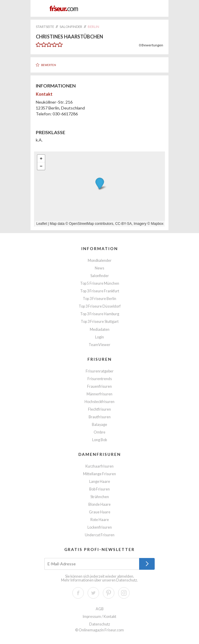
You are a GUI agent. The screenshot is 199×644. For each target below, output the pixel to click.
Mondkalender (100, 261)
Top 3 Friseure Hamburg (100, 314)
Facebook (78, 593)
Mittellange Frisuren (99, 474)
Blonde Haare (99, 504)
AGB (100, 609)
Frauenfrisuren (99, 386)
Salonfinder (100, 276)
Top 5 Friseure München (100, 283)
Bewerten (49, 65)
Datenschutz (127, 580)
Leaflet (42, 224)
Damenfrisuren (100, 454)
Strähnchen (100, 497)
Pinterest (109, 593)
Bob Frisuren (99, 489)
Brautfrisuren (100, 417)
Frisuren (100, 359)
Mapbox (157, 224)
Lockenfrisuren (100, 527)
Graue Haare (100, 512)
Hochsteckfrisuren (99, 402)
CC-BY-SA (124, 224)
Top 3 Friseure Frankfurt (100, 291)
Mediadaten (100, 329)
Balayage (99, 425)
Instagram (124, 593)
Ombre (99, 432)
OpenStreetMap (81, 224)
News (99, 268)
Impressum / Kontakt (99, 617)
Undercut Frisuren (100, 535)
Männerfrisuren (99, 394)
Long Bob (99, 440)
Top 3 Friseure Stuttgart (100, 322)
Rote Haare (100, 520)
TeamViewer (99, 345)
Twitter (93, 593)
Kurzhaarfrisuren (99, 466)
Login (99, 337)
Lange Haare (100, 482)
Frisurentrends (100, 379)
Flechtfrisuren (99, 409)
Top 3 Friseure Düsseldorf (100, 306)
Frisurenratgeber (100, 371)
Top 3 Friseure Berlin (99, 299)
